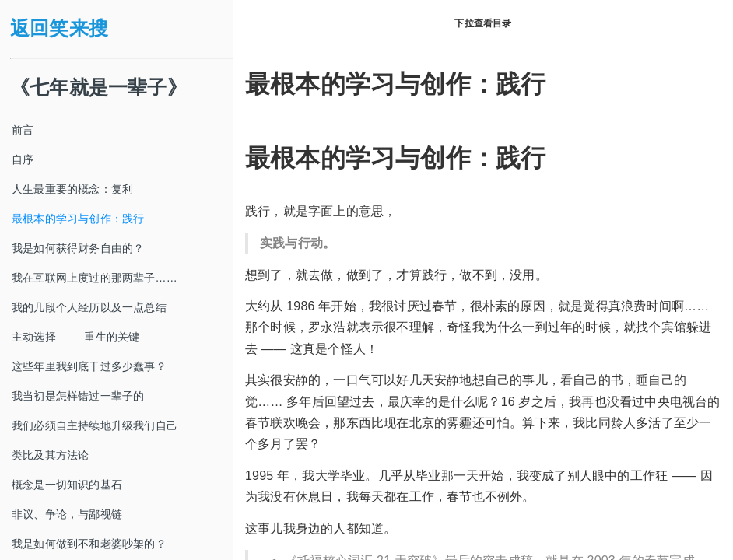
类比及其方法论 (50, 455)
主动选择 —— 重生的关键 (75, 337)
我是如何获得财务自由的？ (78, 248)
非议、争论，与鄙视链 (67, 514)
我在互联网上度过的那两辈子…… (95, 278)
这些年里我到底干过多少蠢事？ (89, 366)
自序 (23, 159)
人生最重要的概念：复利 (72, 189)
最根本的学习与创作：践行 (78, 219)
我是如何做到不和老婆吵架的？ (89, 544)
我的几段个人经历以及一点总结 (89, 307)
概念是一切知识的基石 (67, 485)
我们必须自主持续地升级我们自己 (95, 425)
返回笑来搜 (59, 28)
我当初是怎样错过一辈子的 (78, 396)
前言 (23, 130)
